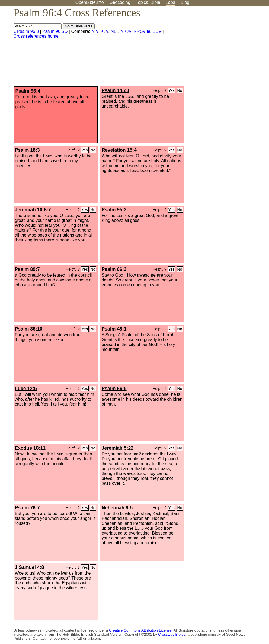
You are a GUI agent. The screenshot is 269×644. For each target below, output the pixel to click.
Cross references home (36, 36)
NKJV (126, 31)
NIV (95, 31)
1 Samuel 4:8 (30, 567)
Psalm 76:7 (27, 508)
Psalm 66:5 (114, 389)
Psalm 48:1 (114, 329)
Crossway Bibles (172, 634)
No (180, 90)
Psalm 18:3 (27, 150)
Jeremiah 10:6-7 (33, 210)
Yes (172, 90)
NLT (114, 31)
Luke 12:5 (26, 389)
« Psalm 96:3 (26, 31)
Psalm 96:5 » (55, 31)
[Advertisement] (214, 48)
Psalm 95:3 (114, 210)
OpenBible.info (90, 2)
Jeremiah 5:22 (118, 448)
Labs (170, 2)
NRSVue (142, 31)
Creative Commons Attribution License (140, 630)
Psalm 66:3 (114, 269)
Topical (148, 2)
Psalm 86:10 (29, 329)
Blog (185, 2)
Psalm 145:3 (116, 90)
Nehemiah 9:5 (117, 508)
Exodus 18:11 (30, 448)
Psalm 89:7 (27, 269)
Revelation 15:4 (119, 150)
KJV (104, 31)
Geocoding (120, 2)
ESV (157, 31)
